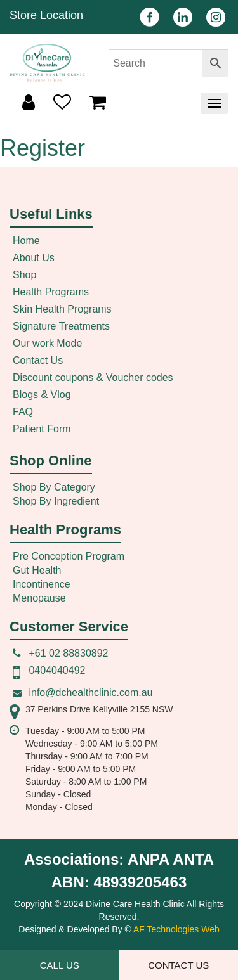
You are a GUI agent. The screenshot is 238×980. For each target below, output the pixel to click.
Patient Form (42, 429)
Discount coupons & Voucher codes (93, 377)
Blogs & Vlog (42, 395)
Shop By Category (54, 487)
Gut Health (37, 570)
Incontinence (42, 584)
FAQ (23, 412)
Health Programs (51, 292)
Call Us (60, 965)
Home (26, 241)
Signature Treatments (61, 326)
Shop (24, 275)
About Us (34, 258)
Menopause (39, 598)
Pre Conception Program (69, 556)
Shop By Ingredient (56, 501)
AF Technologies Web (176, 929)
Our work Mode (47, 343)
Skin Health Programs (62, 309)
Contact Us (38, 360)
